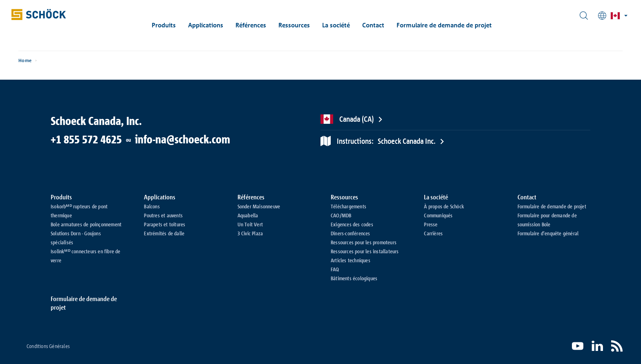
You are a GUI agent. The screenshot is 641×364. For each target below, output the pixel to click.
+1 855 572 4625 (86, 139)
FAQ (335, 269)
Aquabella (248, 215)
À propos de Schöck (444, 206)
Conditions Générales (48, 346)
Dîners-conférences (351, 233)
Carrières (433, 233)
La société (344, 25)
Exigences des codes (352, 224)
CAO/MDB (341, 215)
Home (46, 65)
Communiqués (438, 215)
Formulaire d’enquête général (548, 233)
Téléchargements (349, 206)
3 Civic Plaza (250, 233)
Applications (213, 25)
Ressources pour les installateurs (365, 251)
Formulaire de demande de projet (452, 25)
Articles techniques (351, 260)
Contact (381, 25)
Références (259, 25)
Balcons (152, 206)
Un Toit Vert (250, 224)
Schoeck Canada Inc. (386, 141)
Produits (171, 25)
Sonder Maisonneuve (259, 206)
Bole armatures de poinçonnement (86, 224)
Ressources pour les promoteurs (364, 242)
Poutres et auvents (163, 215)
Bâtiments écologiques (354, 278)
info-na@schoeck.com (183, 139)
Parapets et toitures (165, 224)
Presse (431, 224)
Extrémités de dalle (164, 233)
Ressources (302, 25)
